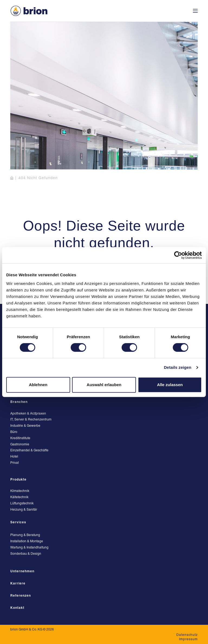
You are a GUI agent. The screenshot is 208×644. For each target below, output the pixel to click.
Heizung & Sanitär (24, 510)
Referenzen (21, 596)
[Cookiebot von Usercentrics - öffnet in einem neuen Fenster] (178, 255)
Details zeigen (178, 367)
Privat (14, 463)
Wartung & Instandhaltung (29, 548)
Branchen (19, 402)
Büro (14, 432)
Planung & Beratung (25, 535)
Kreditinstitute (20, 438)
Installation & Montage (27, 541)
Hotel (14, 457)
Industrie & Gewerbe (25, 426)
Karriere (18, 584)
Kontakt (17, 608)
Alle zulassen (170, 385)
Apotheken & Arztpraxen (28, 414)
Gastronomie (20, 444)
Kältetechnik (19, 497)
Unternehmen (22, 571)
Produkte (18, 480)
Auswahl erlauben (104, 385)
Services (18, 522)
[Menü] (195, 11)
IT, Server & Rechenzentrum (31, 420)
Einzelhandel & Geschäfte (29, 450)
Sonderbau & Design (26, 554)
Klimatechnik (20, 491)
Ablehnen (38, 385)
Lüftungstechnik (22, 503)
